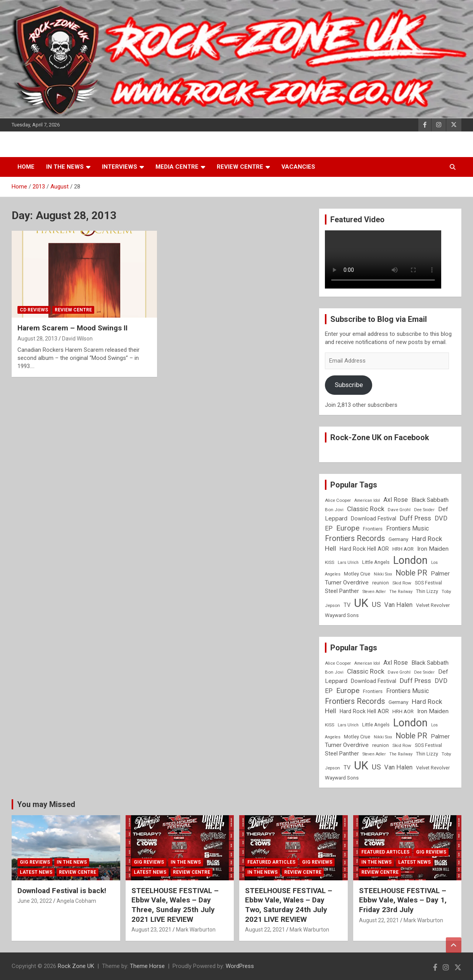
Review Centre (240, 167)
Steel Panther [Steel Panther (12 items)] (342, 591)
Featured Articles (271, 862)
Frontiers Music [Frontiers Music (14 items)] (407, 528)
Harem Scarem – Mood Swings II (73, 328)
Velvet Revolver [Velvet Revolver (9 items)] (433, 605)
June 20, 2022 (35, 901)
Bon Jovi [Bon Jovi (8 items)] (334, 510)
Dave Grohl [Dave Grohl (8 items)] (399, 510)
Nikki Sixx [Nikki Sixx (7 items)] (383, 574)
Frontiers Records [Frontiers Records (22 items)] (355, 538)
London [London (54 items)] (410, 560)
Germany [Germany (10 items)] (398, 539)
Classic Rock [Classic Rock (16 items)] (366, 509)
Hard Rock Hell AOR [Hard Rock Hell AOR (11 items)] (364, 549)
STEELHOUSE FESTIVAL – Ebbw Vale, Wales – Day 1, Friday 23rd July (403, 900)
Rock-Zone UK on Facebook (380, 437)
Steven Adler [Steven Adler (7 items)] (374, 592)
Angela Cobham (76, 901)
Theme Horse (147, 966)
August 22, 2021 (265, 930)
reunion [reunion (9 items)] (381, 583)
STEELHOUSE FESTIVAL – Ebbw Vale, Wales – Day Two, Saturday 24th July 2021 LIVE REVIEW (289, 905)
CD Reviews (34, 310)
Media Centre (177, 167)
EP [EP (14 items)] (329, 528)
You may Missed (46, 804)
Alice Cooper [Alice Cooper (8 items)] (338, 500)
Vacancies (298, 167)
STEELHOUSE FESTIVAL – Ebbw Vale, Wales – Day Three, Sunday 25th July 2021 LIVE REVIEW (175, 905)
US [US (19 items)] (376, 605)
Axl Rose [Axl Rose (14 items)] (396, 500)
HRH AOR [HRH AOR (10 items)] (403, 549)
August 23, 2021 (151, 930)
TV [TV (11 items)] (347, 605)
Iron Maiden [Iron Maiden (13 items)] (433, 549)
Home (26, 167)
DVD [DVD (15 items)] (441, 518)
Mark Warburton (196, 930)
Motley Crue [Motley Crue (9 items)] (357, 574)
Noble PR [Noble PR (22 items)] (411, 573)
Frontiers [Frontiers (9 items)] (373, 529)
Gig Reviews (35, 862)
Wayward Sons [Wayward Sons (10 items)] (342, 615)
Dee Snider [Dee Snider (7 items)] (424, 510)
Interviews (120, 167)
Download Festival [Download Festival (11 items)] (374, 519)
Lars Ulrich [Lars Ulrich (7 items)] (348, 563)
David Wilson (77, 339)
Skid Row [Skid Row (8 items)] (402, 583)
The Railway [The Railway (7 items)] (401, 592)
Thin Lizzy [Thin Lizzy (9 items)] (427, 591)
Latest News (36, 872)
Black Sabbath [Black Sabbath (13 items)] (430, 500)
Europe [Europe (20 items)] (348, 528)
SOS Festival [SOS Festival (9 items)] (428, 583)
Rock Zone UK (76, 966)
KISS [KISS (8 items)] (330, 562)
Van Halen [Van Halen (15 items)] (398, 605)
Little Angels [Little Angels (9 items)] (376, 562)
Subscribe (349, 385)
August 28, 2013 (37, 339)
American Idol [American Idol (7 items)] (367, 500)
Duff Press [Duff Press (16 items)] (415, 518)
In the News (65, 167)
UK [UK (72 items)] (361, 603)
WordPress (240, 966)
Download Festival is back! (62, 891)
